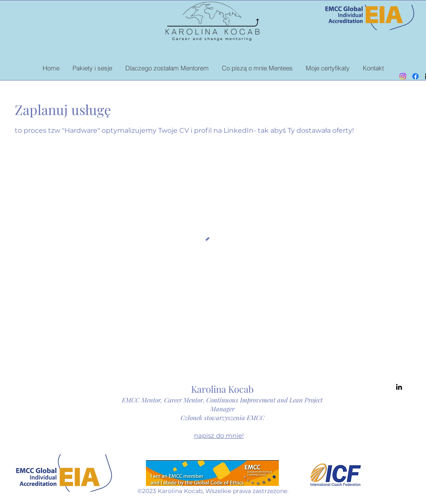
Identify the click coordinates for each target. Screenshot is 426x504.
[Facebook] (415, 76)
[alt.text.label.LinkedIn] (399, 387)
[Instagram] (403, 76)
